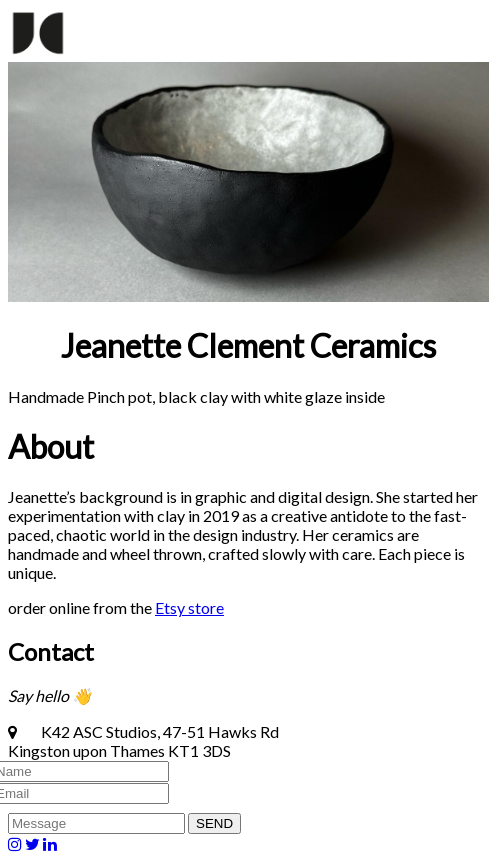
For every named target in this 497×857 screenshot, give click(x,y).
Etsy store (189, 607)
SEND (214, 823)
